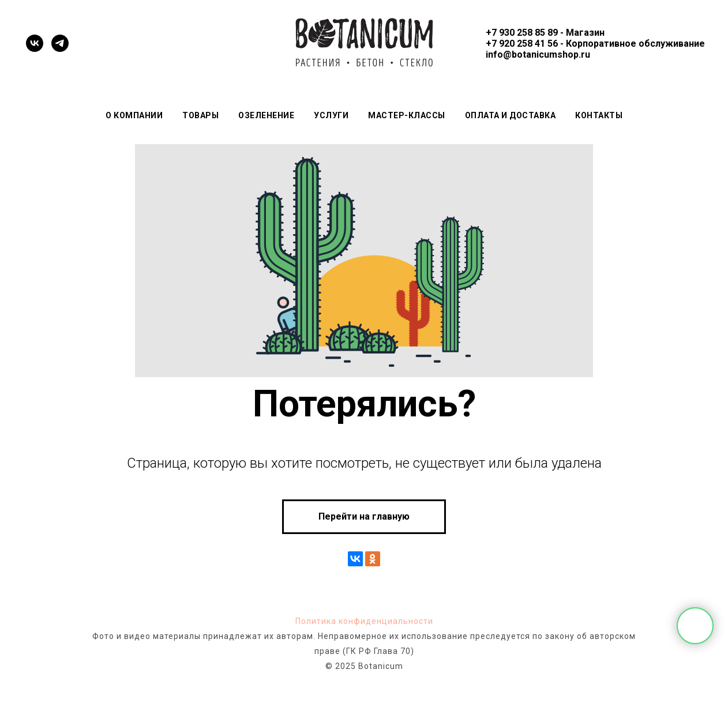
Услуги (331, 115)
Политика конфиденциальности (364, 621)
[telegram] (60, 43)
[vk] (35, 43)
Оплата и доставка (511, 115)
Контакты (599, 115)
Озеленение (266, 115)
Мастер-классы (407, 115)
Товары (200, 115)
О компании (134, 115)
